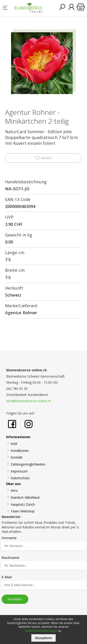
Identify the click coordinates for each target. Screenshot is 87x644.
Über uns (13, 484)
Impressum (19, 471)
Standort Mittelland (25, 497)
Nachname (10, 558)
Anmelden (15, 599)
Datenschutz (20, 478)
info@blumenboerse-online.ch (29, 401)
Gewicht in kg (19, 235)
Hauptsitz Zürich (23, 504)
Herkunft (14, 288)
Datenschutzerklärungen (41, 631)
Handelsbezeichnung (26, 182)
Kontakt (17, 457)
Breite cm (15, 270)
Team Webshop (23, 511)
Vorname (9, 538)
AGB (14, 444)
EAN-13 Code (18, 199)
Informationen (18, 437)
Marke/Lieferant (21, 306)
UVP (9, 217)
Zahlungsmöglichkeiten (28, 464)
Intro (14, 490)
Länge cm (15, 252)
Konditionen (20, 451)
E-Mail (7, 577)
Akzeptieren (44, 638)
